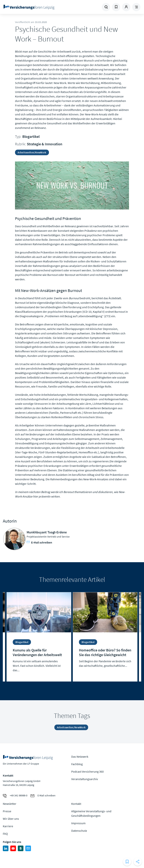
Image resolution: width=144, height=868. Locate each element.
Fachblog (77, 764)
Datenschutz (79, 831)
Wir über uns (11, 819)
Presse (7, 811)
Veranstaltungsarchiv (85, 779)
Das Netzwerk (80, 757)
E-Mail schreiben (39, 542)
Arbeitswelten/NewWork (32, 152)
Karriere (8, 826)
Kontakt (76, 804)
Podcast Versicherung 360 (87, 771)
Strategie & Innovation (45, 144)
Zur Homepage (29, 7)
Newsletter (10, 804)
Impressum (78, 823)
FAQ (5, 834)
